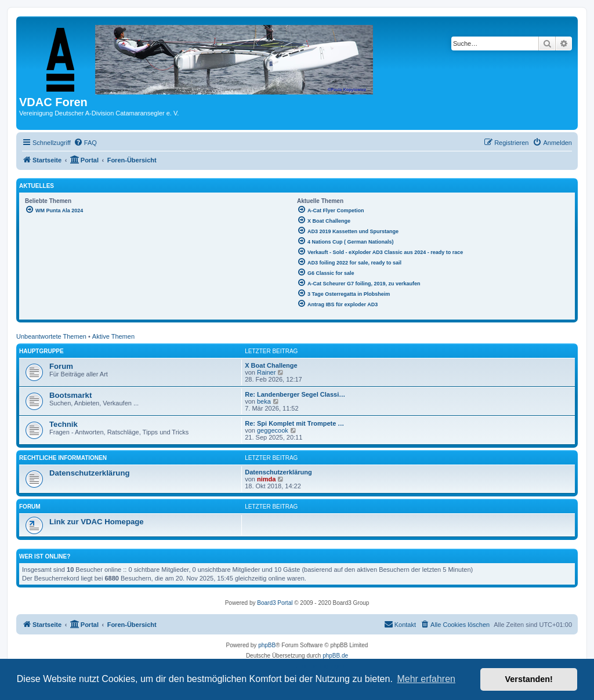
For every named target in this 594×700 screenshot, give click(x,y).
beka (264, 401)
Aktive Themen (113, 336)
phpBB (267, 645)
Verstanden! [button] (529, 679)
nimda (266, 479)
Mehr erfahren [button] (426, 679)
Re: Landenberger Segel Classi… (295, 394)
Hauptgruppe (41, 351)
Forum (61, 366)
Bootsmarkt (70, 395)
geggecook (273, 430)
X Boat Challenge (271, 365)
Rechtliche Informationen (63, 458)
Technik (64, 424)
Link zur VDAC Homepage (97, 522)
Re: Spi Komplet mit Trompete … (294, 423)
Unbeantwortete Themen (51, 336)
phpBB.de (335, 656)
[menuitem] (85, 143)
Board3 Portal (275, 603)
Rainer (266, 372)
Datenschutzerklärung (90, 473)
